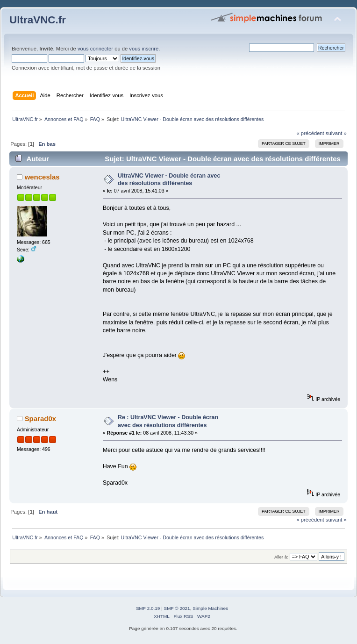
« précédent (310, 133)
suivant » (336, 133)
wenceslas (42, 177)
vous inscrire (144, 49)
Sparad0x (40, 419)
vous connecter (95, 49)
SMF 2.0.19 (148, 608)
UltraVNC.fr (38, 20)
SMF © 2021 (177, 608)
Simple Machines (210, 608)
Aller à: (281, 557)
